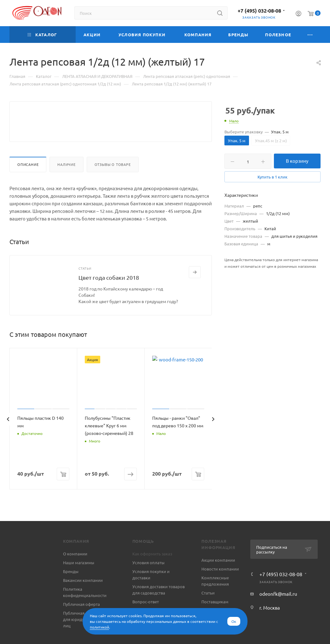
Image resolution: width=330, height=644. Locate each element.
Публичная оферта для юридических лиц (81, 634)
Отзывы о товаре (113, 179)
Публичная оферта (81, 619)
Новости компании (220, 584)
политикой (99, 627)
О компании (75, 569)
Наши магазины (79, 578)
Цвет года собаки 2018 (109, 293)
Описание (28, 179)
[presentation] (8, 434)
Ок (234, 621)
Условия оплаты (148, 578)
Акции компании (218, 575)
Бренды (71, 586)
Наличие (67, 179)
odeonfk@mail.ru (278, 609)
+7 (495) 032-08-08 (259, 11)
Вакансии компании (83, 595)
